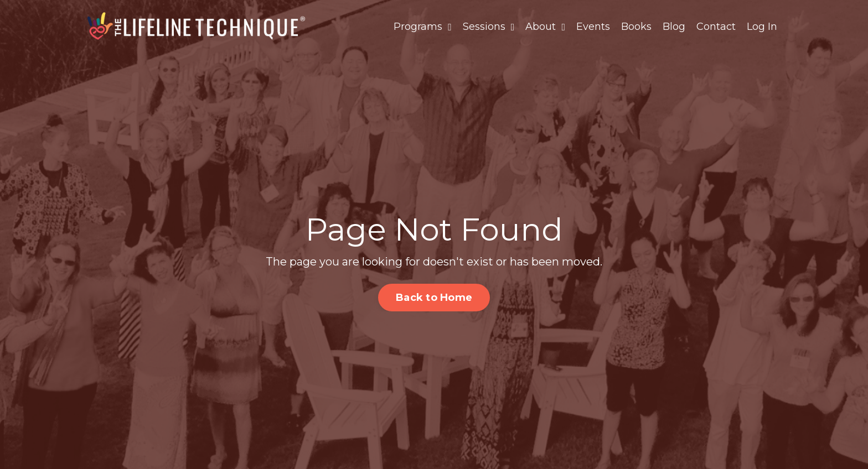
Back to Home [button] (434, 298)
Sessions (489, 27)
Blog (674, 27)
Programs (423, 27)
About (545, 27)
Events (593, 27)
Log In (762, 27)
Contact (716, 27)
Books (636, 27)
